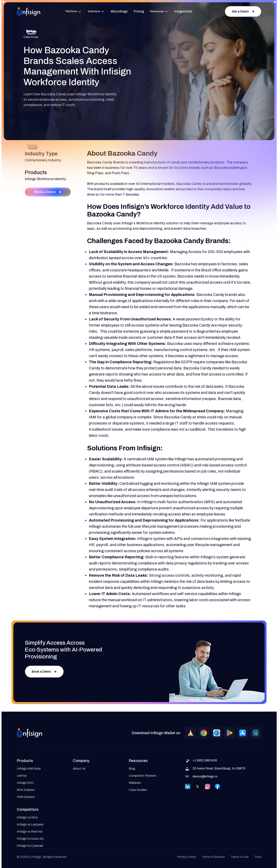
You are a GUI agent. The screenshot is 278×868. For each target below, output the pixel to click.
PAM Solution (26, 797)
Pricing (139, 11)
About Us (79, 769)
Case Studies (138, 790)
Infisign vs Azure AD (30, 839)
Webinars (135, 783)
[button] (74, 12)
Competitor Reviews (143, 776)
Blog (132, 769)
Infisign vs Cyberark (30, 846)
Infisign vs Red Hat (30, 832)
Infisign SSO (25, 783)
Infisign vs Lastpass (30, 824)
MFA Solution (26, 790)
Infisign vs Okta (27, 817)
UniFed (22, 776)
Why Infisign (119, 11)
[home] (29, 11)
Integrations (183, 11)
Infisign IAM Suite (29, 769)
